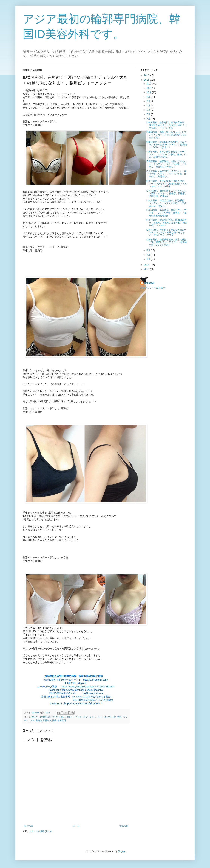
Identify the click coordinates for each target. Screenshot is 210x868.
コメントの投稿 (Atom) (40, 831)
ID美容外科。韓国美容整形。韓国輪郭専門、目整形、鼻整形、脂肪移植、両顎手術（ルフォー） (167, 223)
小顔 (114, 717)
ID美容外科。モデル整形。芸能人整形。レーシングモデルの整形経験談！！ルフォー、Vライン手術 (167, 184)
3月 (149, 250)
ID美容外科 (45, 717)
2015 (147, 80)
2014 (147, 265)
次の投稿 (28, 826)
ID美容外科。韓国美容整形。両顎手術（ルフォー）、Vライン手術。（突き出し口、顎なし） (166, 203)
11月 (149, 88)
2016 (147, 75)
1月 (149, 259)
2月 (149, 255)
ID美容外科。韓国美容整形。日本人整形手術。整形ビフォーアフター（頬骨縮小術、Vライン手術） (167, 242)
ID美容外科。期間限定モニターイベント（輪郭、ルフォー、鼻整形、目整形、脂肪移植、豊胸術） (167, 193)
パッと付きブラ (104, 717)
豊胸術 (39, 720)
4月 (149, 119)
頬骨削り (47, 720)
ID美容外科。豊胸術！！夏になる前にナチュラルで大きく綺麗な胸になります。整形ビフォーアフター (166, 233)
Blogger (122, 851)
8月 (149, 101)
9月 (149, 97)
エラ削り (68, 717)
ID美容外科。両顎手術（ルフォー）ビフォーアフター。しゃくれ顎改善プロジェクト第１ (167, 135)
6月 (149, 110)
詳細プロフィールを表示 (153, 288)
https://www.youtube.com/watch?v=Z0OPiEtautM (88, 686)
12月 (149, 84)
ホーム (76, 826)
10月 (149, 92)
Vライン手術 (57, 717)
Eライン (35, 717)
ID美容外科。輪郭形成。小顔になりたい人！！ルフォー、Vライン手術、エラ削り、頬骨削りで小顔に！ (166, 164)
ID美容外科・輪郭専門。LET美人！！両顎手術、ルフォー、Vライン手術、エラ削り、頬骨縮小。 (166, 174)
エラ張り (78, 717)
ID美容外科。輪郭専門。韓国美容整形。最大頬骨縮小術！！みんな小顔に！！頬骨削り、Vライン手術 (167, 125)
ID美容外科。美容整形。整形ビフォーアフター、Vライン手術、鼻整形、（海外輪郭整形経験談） (166, 213)
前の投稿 (124, 826)
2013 (147, 269)
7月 (149, 105)
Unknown (149, 283)
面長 (54, 720)
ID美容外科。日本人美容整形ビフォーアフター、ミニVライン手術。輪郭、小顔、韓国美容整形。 (166, 154)
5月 (149, 114)
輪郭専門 (62, 720)
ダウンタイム (89, 717)
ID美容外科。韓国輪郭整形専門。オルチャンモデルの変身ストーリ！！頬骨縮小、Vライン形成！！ (167, 145)
